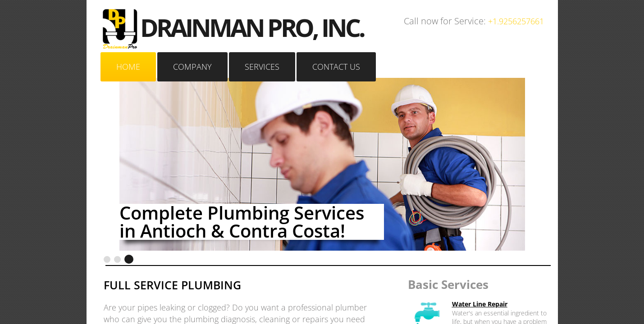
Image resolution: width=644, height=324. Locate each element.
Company (192, 67)
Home (128, 67)
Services (262, 67)
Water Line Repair (480, 304)
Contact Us (336, 67)
